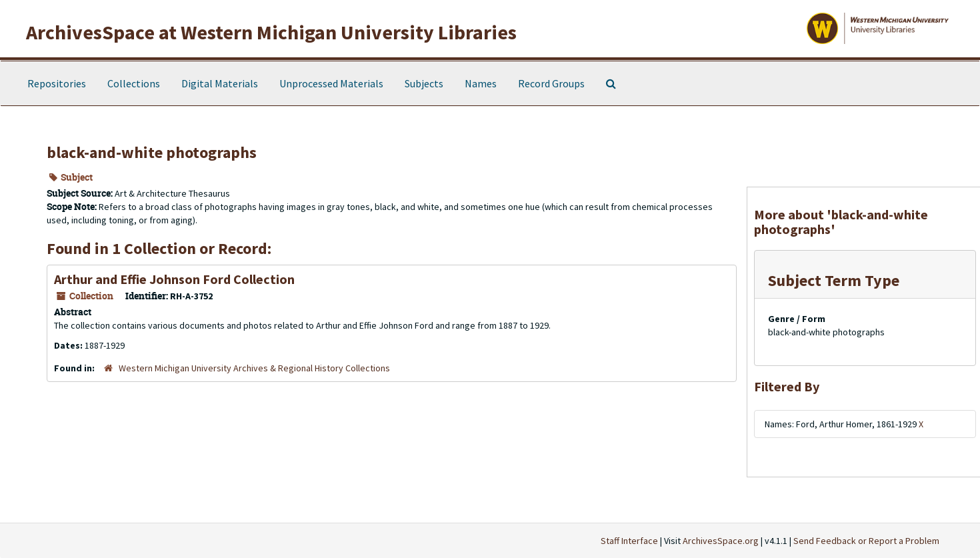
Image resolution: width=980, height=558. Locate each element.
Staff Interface (629, 541)
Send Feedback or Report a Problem (866, 541)
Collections (134, 83)
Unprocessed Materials (331, 83)
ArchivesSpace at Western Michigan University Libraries (271, 32)
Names (481, 83)
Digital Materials (220, 83)
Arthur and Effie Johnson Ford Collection (174, 279)
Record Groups (551, 83)
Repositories (57, 83)
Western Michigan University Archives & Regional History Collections (254, 368)
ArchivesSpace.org (721, 541)
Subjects (424, 83)
